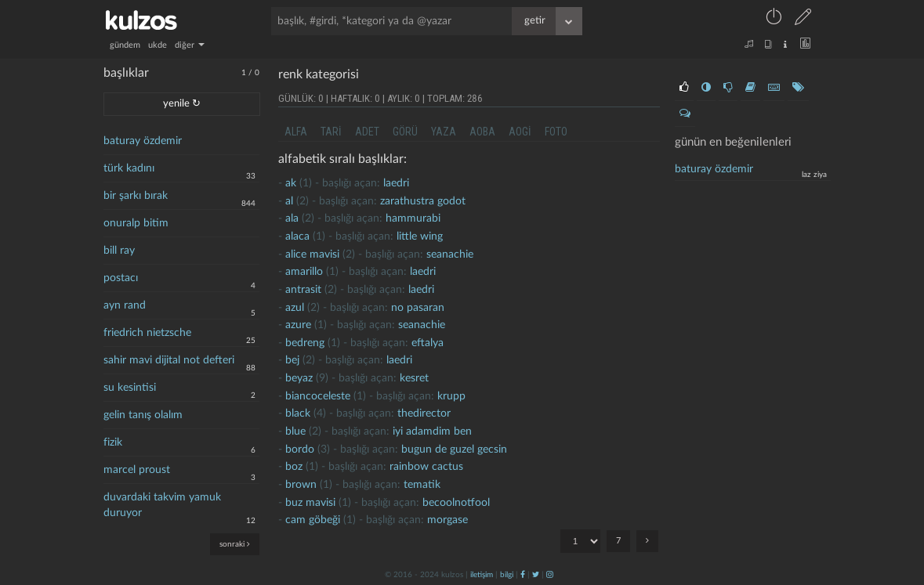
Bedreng (305, 343)
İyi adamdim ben (432, 432)
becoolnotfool (456, 503)
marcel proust (137, 470)
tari (331, 132)
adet (367, 132)
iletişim (482, 575)
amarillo (304, 272)
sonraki (235, 544)
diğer (190, 45)
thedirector (424, 413)
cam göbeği (313, 520)
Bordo (300, 450)
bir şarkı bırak (136, 196)
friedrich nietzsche (147, 333)
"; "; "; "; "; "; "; (580, 541)
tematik (422, 485)
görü (405, 132)
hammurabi (413, 218)
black (298, 413)
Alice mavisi (312, 255)
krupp (451, 396)
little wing (420, 237)
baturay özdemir (143, 141)
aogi (520, 132)
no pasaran (418, 308)
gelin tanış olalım (143, 415)
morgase (448, 520)
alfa (296, 132)
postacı (121, 278)
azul (295, 308)
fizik (113, 442)
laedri (396, 183)
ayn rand (125, 305)
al (289, 201)
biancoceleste (318, 396)
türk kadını (129, 168)
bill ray (119, 251)
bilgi (507, 575)
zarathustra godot (423, 201)
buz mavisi (310, 503)
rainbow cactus (426, 467)
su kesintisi (130, 388)
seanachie (450, 255)
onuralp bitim (136, 223)
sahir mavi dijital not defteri (169, 360)
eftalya (428, 343)
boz (294, 467)
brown (301, 485)
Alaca (297, 237)
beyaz (299, 378)
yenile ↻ (182, 104)
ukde (158, 45)
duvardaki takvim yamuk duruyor (162, 505)
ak (291, 183)
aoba (482, 132)
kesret (414, 378)
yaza (444, 132)
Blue (295, 432)
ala (292, 218)
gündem (125, 45)
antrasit (303, 290)
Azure (298, 325)
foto (556, 132)
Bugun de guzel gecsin (454, 450)
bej (292, 360)
